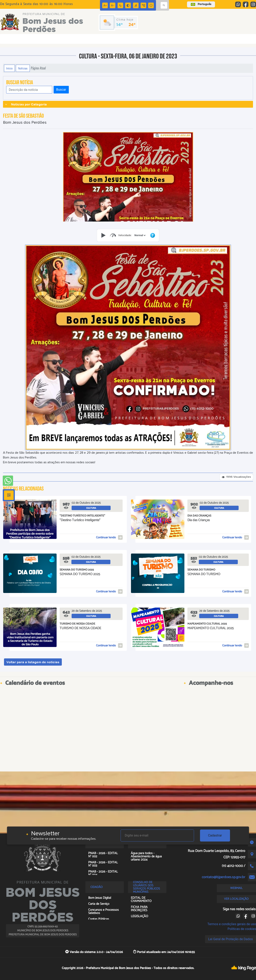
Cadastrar (215, 835)
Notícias (23, 68)
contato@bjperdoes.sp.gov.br (223, 877)
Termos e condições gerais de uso (232, 924)
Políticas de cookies (242, 929)
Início (9, 68)
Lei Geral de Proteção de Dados (230, 939)
